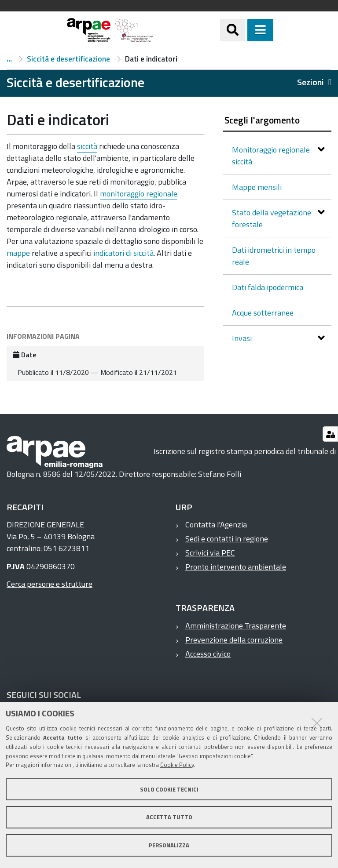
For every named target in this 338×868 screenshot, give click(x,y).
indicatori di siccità (123, 253)
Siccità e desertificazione (68, 59)
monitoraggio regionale (139, 194)
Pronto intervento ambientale (236, 567)
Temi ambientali (9, 59)
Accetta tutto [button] (169, 817)
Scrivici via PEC (210, 553)
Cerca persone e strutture (50, 584)
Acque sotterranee (263, 313)
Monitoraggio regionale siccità (271, 156)
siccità (87, 146)
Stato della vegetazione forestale (272, 218)
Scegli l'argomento (262, 120)
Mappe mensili (257, 187)
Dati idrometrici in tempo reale (274, 256)
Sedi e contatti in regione (227, 539)
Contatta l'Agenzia (216, 525)
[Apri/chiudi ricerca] (233, 30)
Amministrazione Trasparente (236, 626)
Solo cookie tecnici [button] (169, 789)
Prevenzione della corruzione (234, 640)
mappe (18, 253)
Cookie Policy (177, 765)
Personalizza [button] (169, 845)
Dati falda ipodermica (268, 287)
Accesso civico (208, 654)
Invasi (243, 338)
